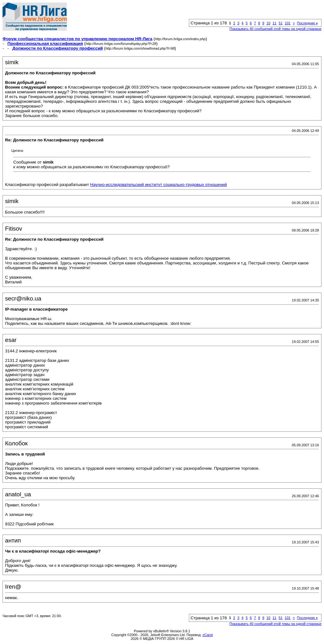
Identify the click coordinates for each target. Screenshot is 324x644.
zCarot (208, 635)
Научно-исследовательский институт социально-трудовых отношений (159, 185)
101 (288, 23)
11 (274, 23)
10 (268, 23)
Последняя (307, 23)
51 (281, 23)
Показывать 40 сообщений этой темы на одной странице (275, 29)
